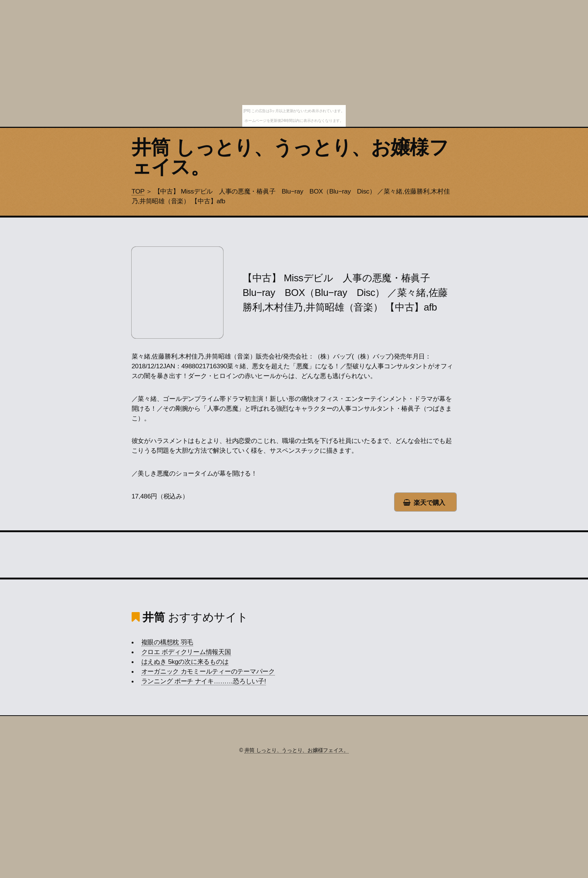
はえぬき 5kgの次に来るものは (185, 662)
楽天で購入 (429, 503)
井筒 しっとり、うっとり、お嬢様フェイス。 (290, 157)
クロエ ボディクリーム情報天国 (186, 652)
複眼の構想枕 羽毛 (167, 642)
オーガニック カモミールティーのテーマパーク (208, 671)
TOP (138, 191)
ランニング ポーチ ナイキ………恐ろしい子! (204, 681)
